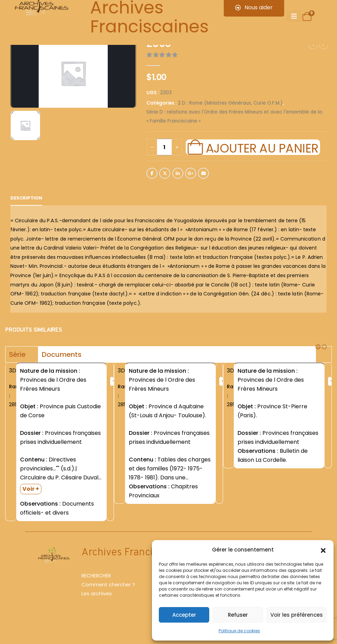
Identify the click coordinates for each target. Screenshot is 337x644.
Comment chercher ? (108, 586)
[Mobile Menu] (294, 17)
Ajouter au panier (262, 147)
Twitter (165, 173)
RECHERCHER (96, 577)
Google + (191, 173)
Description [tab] (26, 198)
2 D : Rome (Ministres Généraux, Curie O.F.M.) (230, 103)
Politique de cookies (239, 631)
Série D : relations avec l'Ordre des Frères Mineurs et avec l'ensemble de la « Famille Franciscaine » (234, 116)
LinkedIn (178, 173)
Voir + (31, 489)
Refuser (238, 615)
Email (203, 173)
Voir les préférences (297, 615)
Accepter (184, 615)
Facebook (152, 173)
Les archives (97, 595)
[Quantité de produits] (164, 147)
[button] (323, 550)
